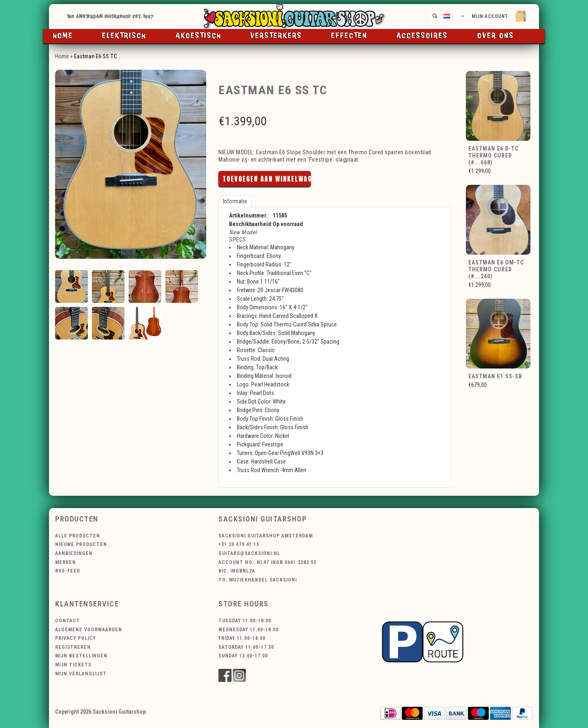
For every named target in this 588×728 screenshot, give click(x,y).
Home (63, 36)
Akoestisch (198, 36)
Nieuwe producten (81, 544)
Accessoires (422, 36)
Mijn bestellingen (81, 656)
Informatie (235, 201)
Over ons (496, 36)
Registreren (73, 647)
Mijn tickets (73, 665)
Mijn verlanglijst (81, 674)
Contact (68, 621)
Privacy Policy (76, 638)
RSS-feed (68, 571)
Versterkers (276, 36)
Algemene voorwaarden (89, 630)
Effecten (349, 36)
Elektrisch (124, 36)
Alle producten (78, 536)
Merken (66, 562)
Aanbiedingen (74, 553)
